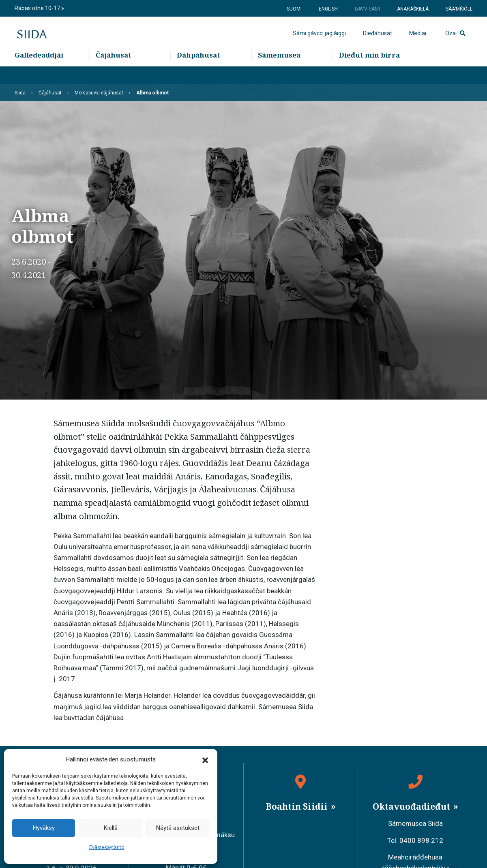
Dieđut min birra (369, 73)
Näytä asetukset (178, 828)
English (328, 9)
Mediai (418, 43)
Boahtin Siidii (298, 806)
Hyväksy (44, 828)
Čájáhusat (114, 73)
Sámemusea (279, 73)
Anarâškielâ (413, 9)
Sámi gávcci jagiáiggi (319, 43)
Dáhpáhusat (198, 73)
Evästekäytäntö (107, 847)
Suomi (294, 9)
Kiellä (111, 828)
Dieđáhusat (378, 43)
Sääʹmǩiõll (459, 9)
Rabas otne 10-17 (38, 8)
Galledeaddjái (39, 73)
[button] (205, 760)
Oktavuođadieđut (412, 806)
